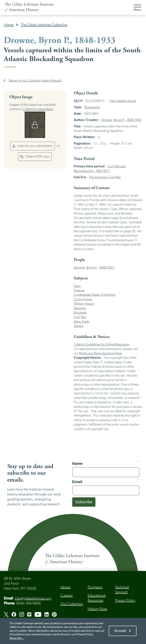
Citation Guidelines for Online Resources (102, 345)
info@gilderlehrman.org (33, 599)
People (79, 260)
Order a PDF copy (35, 157)
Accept (120, 631)
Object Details (86, 93)
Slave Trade (82, 322)
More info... (17, 638)
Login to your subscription (33, 146)
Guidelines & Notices (92, 337)
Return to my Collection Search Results (33, 81)
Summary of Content (92, 188)
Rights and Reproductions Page (100, 353)
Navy (77, 286)
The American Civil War (105, 177)
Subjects (81, 278)
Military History (84, 304)
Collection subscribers (38, 109)
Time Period (84, 159)
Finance (79, 291)
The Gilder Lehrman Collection (44, 25)
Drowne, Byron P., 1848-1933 (121, 120)
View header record (123, 101)
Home (9, 25)
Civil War (80, 317)
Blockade (80, 313)
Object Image (21, 97)
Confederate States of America (94, 295)
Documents (92, 107)
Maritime (80, 308)
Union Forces (83, 299)
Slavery (79, 326)
